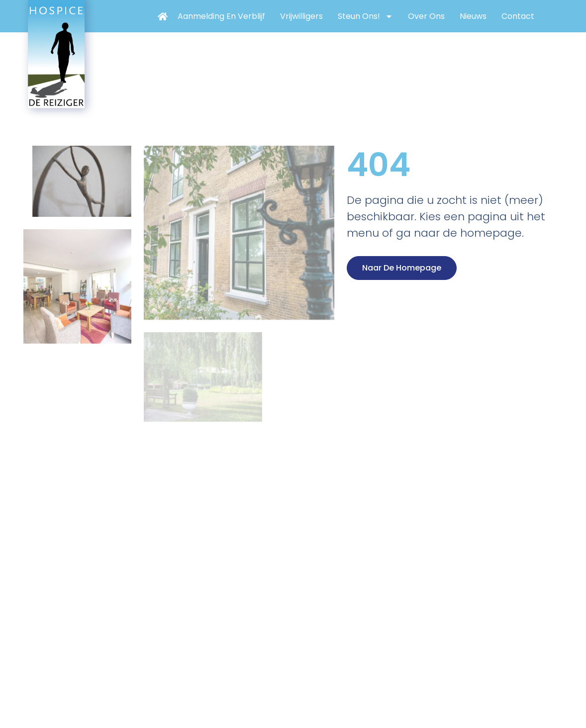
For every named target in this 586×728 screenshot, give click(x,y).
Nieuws (473, 16)
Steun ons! (365, 16)
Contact (518, 16)
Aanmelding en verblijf (221, 16)
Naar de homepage (402, 268)
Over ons (426, 16)
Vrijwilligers (301, 16)
